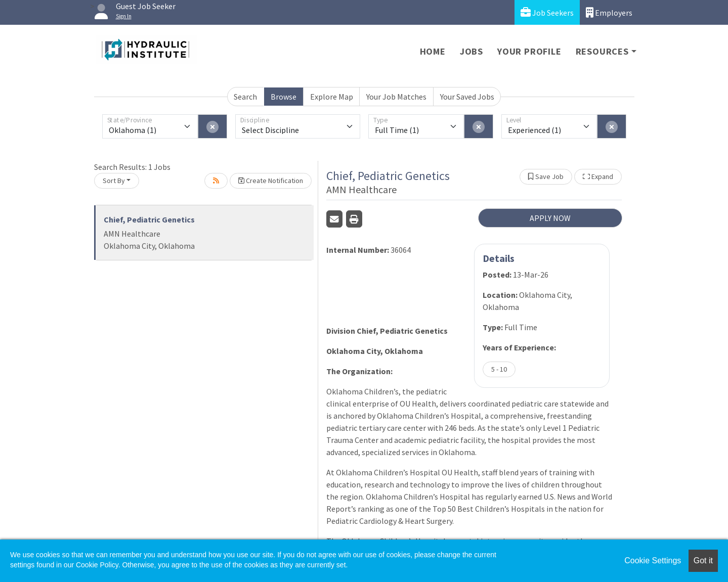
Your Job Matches (396, 97)
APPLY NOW (550, 218)
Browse (284, 97)
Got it (703, 561)
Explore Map (332, 97)
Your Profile (529, 51)
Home (433, 51)
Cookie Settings (653, 561)
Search (245, 97)
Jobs (472, 51)
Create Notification (271, 181)
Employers (609, 12)
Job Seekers (547, 12)
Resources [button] (602, 51)
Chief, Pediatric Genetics (149, 219)
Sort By (114, 181)
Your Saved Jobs (467, 97)
